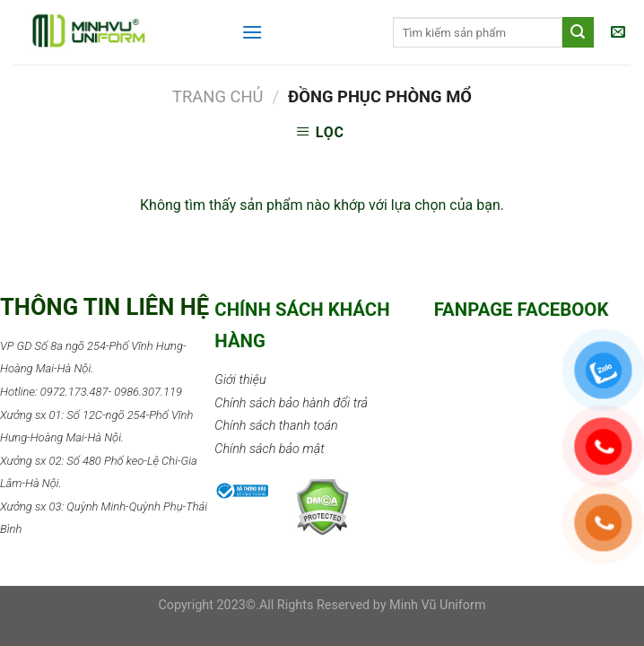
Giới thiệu (240, 380)
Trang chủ (218, 96)
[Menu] (252, 32)
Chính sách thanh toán (276, 426)
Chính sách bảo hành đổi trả (291, 403)
